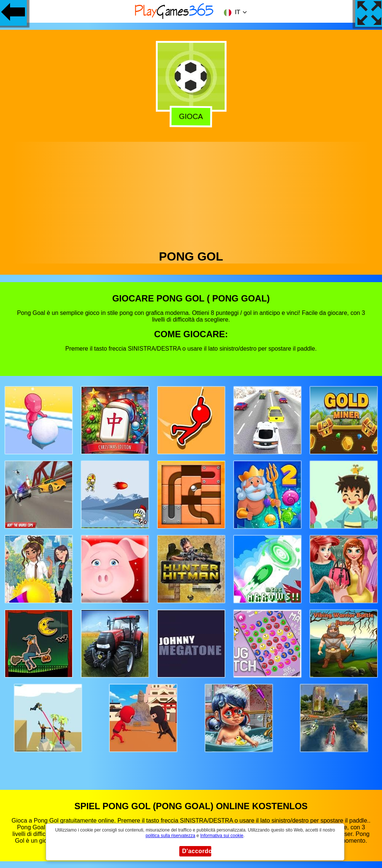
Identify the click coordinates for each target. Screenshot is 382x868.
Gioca (190, 117)
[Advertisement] (191, 194)
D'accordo (197, 851)
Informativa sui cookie (222, 836)
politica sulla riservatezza (170, 836)
